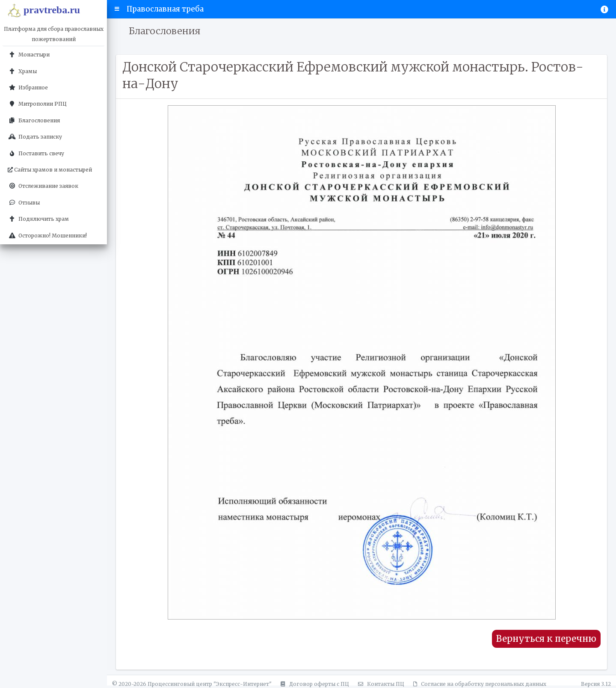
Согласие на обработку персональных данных (478, 684)
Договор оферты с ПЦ (314, 684)
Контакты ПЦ (380, 684)
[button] (117, 9)
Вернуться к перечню (546, 639)
